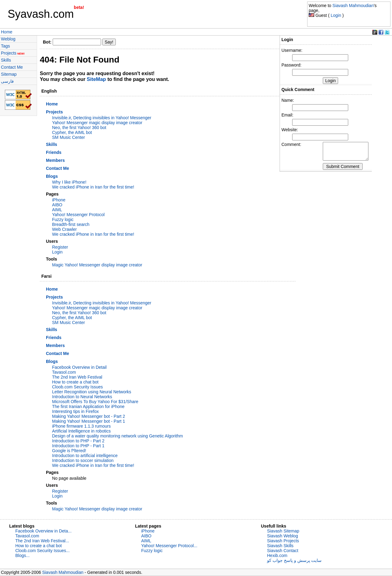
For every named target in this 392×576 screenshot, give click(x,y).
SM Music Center (68, 137)
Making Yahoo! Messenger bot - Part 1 (89, 421)
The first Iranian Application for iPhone (88, 406)
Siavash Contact (283, 551)
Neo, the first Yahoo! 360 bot (79, 128)
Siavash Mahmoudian (353, 6)
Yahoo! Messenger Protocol (78, 215)
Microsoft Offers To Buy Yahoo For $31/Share (95, 402)
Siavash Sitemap (283, 531)
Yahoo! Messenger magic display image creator (97, 123)
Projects (13, 53)
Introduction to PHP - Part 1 (78, 446)
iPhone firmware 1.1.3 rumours (81, 426)
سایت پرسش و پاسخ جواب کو (294, 560)
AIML (57, 210)
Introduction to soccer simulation (83, 460)
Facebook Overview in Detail (79, 367)
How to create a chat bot (75, 382)
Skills (6, 60)
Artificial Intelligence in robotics (81, 431)
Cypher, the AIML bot (72, 132)
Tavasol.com (64, 372)
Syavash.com (41, 14)
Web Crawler (64, 229)
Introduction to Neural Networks (82, 397)
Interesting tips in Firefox (75, 411)
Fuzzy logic (63, 219)
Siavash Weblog (283, 536)
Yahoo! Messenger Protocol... (169, 546)
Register (60, 247)
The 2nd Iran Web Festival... (42, 541)
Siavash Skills (280, 546)
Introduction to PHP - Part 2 (78, 441)
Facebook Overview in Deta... (43, 531)
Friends (54, 152)
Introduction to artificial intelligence (85, 456)
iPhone (59, 200)
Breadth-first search (71, 224)
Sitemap (9, 74)
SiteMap (96, 79)
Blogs (52, 176)
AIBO (57, 205)
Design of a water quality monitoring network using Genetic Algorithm (117, 436)
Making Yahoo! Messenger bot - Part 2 (89, 416)
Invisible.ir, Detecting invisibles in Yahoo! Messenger (102, 118)
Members (55, 160)
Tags (6, 46)
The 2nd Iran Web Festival (77, 377)
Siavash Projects (283, 541)
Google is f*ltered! (69, 451)
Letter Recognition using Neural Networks (92, 392)
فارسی (7, 81)
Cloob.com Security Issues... (42, 551)
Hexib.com (277, 555)
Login (336, 15)
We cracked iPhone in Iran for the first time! (93, 187)
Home (7, 32)
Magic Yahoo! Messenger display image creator (97, 265)
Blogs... (23, 555)
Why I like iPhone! (69, 182)
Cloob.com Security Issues (77, 387)
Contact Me (12, 67)
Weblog (8, 39)
